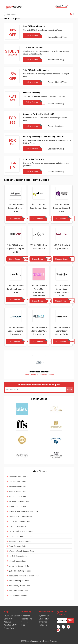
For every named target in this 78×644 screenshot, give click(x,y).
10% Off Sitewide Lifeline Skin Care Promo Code (39, 331)
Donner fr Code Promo (18, 477)
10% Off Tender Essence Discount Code (62, 208)
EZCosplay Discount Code (19, 521)
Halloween (43, 625)
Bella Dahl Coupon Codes (18, 581)
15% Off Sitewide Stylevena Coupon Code (15, 248)
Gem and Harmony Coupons (20, 536)
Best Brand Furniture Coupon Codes (23, 576)
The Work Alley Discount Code (21, 531)
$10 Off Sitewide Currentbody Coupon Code (62, 331)
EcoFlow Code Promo (17, 482)
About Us (7, 622)
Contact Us (8, 619)
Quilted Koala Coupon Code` (20, 571)
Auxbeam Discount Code (18, 501)
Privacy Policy (9, 628)
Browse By (26, 612)
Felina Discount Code (17, 546)
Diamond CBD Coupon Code (20, 516)
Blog (23, 625)
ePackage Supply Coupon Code (21, 551)
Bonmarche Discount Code (19, 541)
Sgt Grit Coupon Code (17, 556)
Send (69, 389)
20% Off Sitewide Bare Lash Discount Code (15, 289)
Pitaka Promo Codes (17, 487)
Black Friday (62, 6)
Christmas (43, 622)
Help (6, 612)
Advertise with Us (11, 625)
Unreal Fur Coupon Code (18, 566)
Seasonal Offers (46, 612)
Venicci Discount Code (17, 526)
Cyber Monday (45, 616)
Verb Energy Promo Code (19, 586)
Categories (26, 616)
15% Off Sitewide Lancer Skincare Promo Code (15, 331)
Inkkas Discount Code (17, 561)
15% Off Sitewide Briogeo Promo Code (15, 208)
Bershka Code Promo (17, 496)
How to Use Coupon (12, 616)
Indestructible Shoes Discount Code (23, 511)
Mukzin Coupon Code (17, 506)
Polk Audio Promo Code (18, 591)
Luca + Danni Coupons (17, 596)
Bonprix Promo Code (17, 491)
